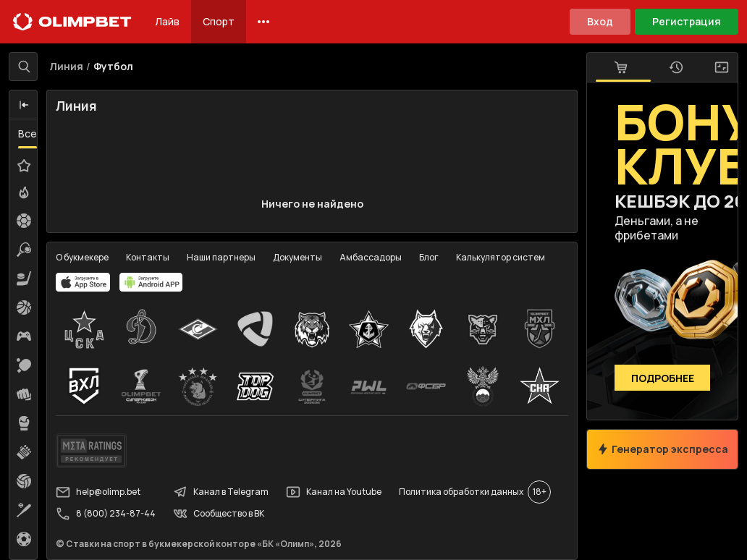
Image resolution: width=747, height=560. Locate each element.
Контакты (148, 257)
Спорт (219, 21)
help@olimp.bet (98, 492)
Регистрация (687, 21)
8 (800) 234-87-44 (106, 514)
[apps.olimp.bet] (83, 282)
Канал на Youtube (334, 492)
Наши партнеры (221, 257)
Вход (600, 21)
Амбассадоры (371, 257)
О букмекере (82, 257)
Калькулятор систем (501, 257)
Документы (297, 257)
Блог (429, 257)
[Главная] (72, 22)
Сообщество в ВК (219, 514)
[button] (24, 105)
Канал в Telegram (221, 492)
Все (28, 133)
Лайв (167, 21)
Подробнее (663, 378)
